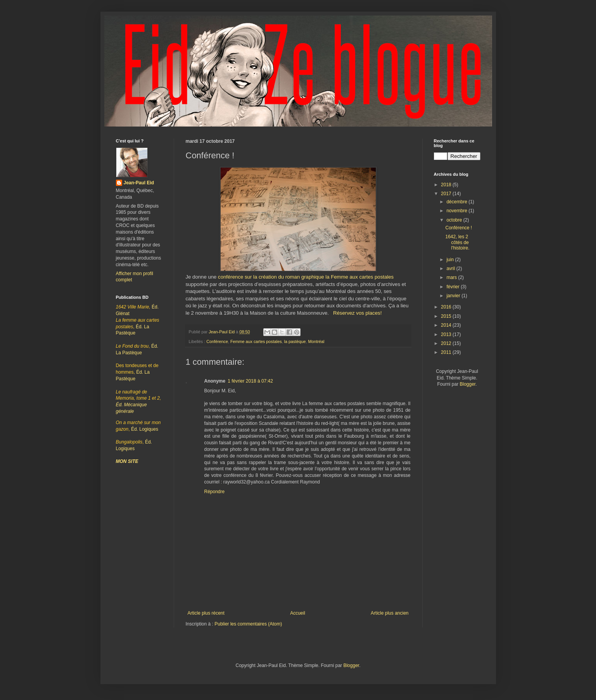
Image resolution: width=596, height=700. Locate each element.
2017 (447, 194)
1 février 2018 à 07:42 (250, 381)
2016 (447, 307)
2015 (447, 316)
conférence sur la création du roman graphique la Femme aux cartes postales (306, 277)
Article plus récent (206, 613)
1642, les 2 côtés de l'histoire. (457, 242)
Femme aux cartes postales (256, 341)
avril (451, 269)
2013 (447, 334)
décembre (457, 202)
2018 (447, 185)
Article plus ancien (390, 613)
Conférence (217, 341)
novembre (457, 211)
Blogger (467, 384)
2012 (447, 343)
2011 (447, 352)
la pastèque (295, 341)
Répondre (215, 492)
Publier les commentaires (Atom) (248, 624)
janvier (454, 296)
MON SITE (127, 461)
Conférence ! (459, 228)
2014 (447, 325)
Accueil (298, 613)
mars (452, 277)
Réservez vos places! (357, 313)
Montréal (316, 341)
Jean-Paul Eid (139, 183)
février (453, 287)
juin (451, 260)
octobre (455, 220)
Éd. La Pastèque (137, 372)
